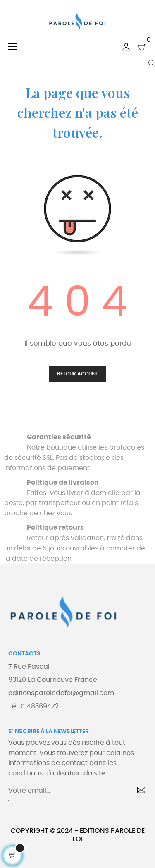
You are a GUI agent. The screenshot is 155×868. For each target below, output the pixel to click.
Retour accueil (77, 374)
